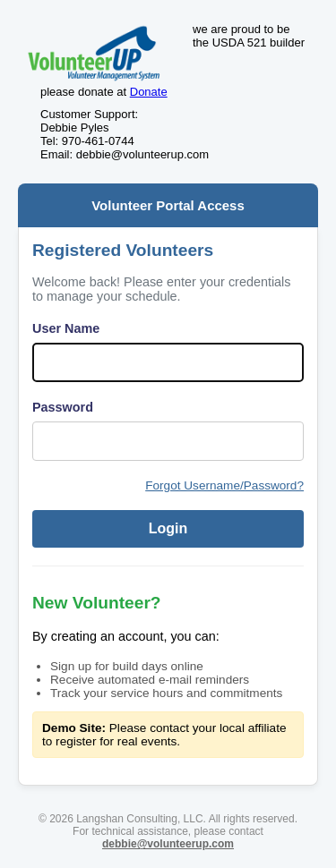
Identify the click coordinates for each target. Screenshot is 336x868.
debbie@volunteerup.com (168, 844)
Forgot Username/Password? (224, 485)
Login (168, 528)
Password (63, 407)
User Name (66, 328)
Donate (149, 92)
